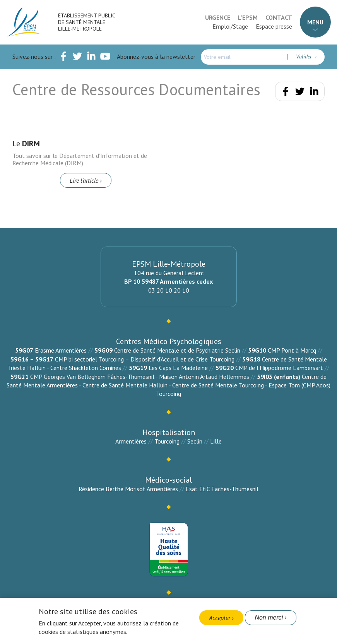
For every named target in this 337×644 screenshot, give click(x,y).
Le (26, 144)
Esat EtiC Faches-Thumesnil (222, 489)
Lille (216, 441)
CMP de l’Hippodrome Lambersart (279, 368)
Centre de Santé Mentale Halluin (125, 385)
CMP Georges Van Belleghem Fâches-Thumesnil (92, 377)
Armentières (131, 441)
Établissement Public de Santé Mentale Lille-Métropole (86, 22)
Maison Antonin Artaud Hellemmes (204, 377)
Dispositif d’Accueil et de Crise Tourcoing (182, 359)
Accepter (220, 618)
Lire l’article (84, 180)
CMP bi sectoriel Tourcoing (89, 359)
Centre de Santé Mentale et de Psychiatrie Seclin (177, 350)
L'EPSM (248, 17)
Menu (315, 22)
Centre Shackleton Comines (86, 368)
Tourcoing (167, 441)
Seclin (195, 441)
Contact (279, 17)
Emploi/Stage (230, 26)
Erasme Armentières (61, 350)
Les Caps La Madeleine (178, 368)
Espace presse (274, 26)
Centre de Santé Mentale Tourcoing (218, 385)
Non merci (269, 617)
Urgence (218, 17)
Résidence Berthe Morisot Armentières (128, 489)
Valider (305, 57)
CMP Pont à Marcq (292, 350)
